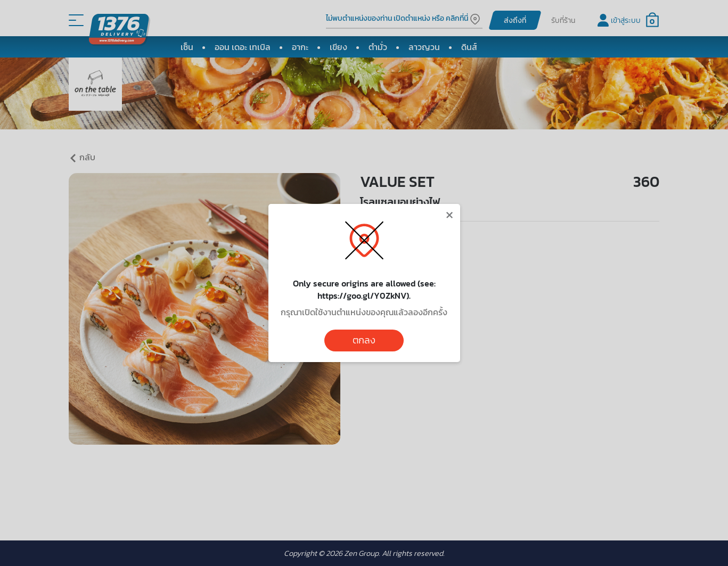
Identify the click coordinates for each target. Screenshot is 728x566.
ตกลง (364, 340)
